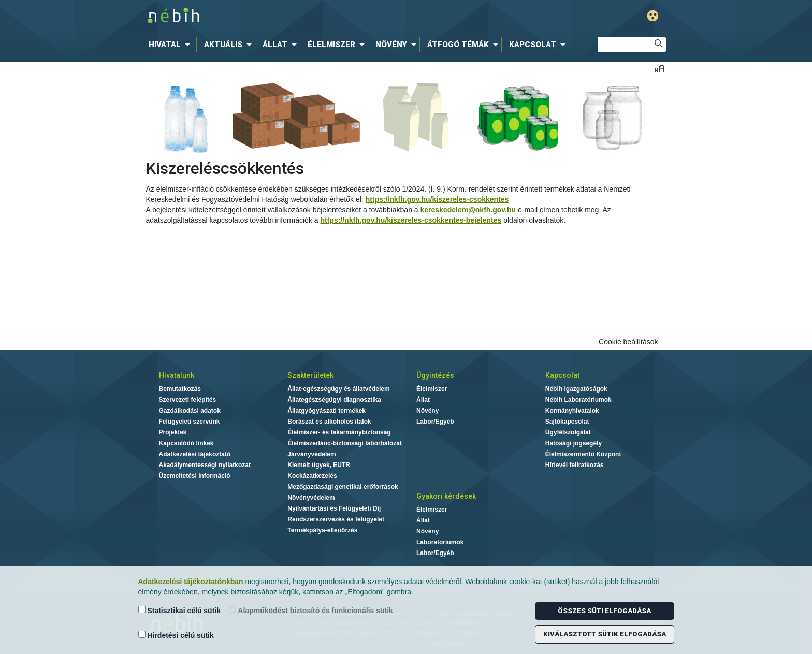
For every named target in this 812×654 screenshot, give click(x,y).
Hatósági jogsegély (574, 443)
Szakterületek (310, 375)
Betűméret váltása (659, 69)
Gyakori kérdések (446, 496)
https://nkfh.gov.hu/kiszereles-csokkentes (437, 199)
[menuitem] (171, 45)
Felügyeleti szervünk (190, 422)
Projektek (173, 432)
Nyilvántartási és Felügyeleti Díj (334, 508)
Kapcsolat (562, 375)
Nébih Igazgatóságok (576, 389)
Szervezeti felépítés (188, 400)
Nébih (296, 16)
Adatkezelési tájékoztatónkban (191, 582)
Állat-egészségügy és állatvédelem (338, 389)
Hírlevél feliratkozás (575, 465)
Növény (427, 411)
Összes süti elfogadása (604, 611)
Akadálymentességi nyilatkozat (205, 465)
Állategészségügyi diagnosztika (334, 400)
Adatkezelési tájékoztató (195, 454)
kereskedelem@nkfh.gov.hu (468, 210)
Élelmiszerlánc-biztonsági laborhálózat (345, 443)
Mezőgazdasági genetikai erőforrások (343, 487)
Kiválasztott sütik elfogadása (605, 634)
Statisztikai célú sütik (180, 610)
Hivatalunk (177, 375)
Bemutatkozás (180, 389)
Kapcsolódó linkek (186, 443)
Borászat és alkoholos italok (329, 422)
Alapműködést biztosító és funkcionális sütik (311, 610)
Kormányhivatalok (572, 411)
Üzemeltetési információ (195, 476)
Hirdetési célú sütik (176, 635)
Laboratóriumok (440, 542)
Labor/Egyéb (435, 422)
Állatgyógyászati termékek (327, 411)
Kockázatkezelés (312, 476)
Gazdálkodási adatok (190, 411)
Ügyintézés (435, 375)
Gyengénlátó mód (653, 16)
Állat (423, 400)
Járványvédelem (311, 454)
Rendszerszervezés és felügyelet (336, 519)
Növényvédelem (311, 498)
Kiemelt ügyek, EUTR (319, 465)
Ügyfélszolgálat (568, 432)
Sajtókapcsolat (567, 422)
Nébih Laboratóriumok (578, 400)
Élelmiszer (432, 389)
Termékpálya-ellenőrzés (322, 530)
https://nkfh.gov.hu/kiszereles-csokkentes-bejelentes (411, 220)
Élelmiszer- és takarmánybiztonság (339, 432)
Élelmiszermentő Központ (583, 454)
